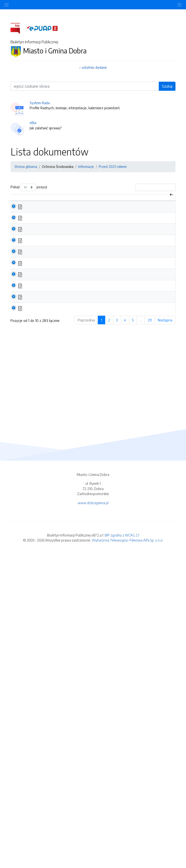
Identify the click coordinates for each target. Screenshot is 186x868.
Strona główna (26, 166)
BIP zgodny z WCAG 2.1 (122, 849)
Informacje (86, 166)
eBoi (33, 123)
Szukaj (167, 86)
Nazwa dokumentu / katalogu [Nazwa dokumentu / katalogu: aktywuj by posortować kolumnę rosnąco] (50, 205)
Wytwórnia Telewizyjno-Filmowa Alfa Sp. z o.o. (128, 854)
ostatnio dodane (94, 67)
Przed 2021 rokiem (113, 166)
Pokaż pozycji (29, 187)
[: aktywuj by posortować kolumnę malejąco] (16, 203)
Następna (165, 738)
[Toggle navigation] (180, 5)
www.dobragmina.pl (93, 817)
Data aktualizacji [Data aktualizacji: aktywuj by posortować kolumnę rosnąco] (158, 203)
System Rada (40, 103)
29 (150, 738)
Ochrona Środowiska (58, 166)
